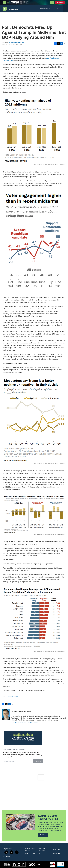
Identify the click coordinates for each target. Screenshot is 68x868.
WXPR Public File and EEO (30, 850)
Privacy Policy (56, 849)
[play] (5, 9)
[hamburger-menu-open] (4, 3)
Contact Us (42, 854)
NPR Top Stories (13, 697)
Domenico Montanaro (16, 43)
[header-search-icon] (52, 3)
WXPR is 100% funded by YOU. (48, 817)
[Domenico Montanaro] (6, 714)
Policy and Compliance (42, 850)
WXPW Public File (30, 854)
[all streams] (65, 9)
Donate (61, 3)
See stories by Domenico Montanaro (25, 723)
